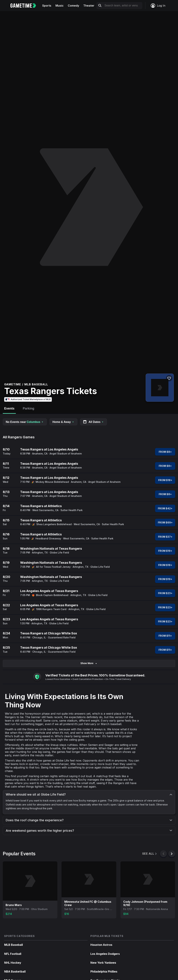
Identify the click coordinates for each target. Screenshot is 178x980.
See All (150, 854)
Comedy (73, 6)
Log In (158, 6)
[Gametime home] (25, 6)
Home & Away (63, 422)
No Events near (25, 422)
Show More (89, 663)
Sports (47, 6)
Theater (89, 6)
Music (60, 6)
